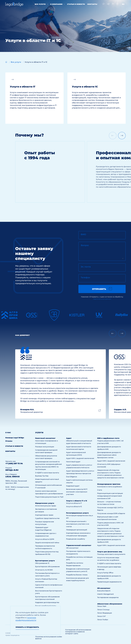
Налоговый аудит (73, 462)
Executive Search (104, 591)
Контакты (92, 4)
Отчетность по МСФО (44, 570)
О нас (8, 433)
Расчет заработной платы (46, 606)
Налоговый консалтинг (45, 438)
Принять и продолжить (27, 627)
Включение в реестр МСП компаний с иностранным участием (77, 492)
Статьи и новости (76, 4)
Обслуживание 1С (42, 563)
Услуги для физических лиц (110, 552)
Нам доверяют (22, 335)
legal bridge (12, 477)
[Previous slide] (113, 333)
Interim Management (105, 594)
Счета (100, 490)
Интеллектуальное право (46, 506)
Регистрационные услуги (77, 513)
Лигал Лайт (102, 606)
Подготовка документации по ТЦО (49, 497)
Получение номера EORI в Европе (111, 513)
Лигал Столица (103, 610)
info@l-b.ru (12, 470)
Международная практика (109, 484)
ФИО (83, 234)
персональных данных (102, 299)
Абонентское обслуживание (110, 604)
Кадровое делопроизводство (47, 602)
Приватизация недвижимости (109, 582)
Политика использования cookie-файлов (49, 638)
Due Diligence (72, 477)
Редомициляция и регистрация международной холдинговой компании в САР (110, 496)
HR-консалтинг (72, 548)
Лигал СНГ (102, 616)
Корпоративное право (44, 515)
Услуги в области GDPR (45, 539)
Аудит (69, 438)
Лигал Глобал (103, 620)
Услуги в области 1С (74, 506)
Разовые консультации (45, 447)
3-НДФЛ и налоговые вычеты (47, 473)
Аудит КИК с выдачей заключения (80, 458)
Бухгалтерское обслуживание (47, 566)
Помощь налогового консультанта (111, 554)
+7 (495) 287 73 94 (14, 463)
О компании (56, 4)
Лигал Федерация (105, 613)
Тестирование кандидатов (108, 597)
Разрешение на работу (76, 539)
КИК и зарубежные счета (108, 438)
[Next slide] (122, 136)
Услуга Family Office (105, 573)
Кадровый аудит (73, 486)
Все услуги (40, 4)
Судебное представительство (47, 518)
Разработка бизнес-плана (77, 575)
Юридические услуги (45, 503)
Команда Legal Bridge (15, 438)
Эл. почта (86, 267)
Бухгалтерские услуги (45, 561)
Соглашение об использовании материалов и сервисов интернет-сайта (78, 632)
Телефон (85, 278)
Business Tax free (42, 476)
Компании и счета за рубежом (110, 487)
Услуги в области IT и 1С (77, 501)
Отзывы (9, 441)
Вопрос (85, 245)
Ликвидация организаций (77, 530)
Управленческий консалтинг (79, 545)
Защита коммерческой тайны (47, 543)
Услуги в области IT (74, 503)
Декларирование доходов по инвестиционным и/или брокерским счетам (109, 455)
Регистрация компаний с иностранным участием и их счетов (78, 524)
